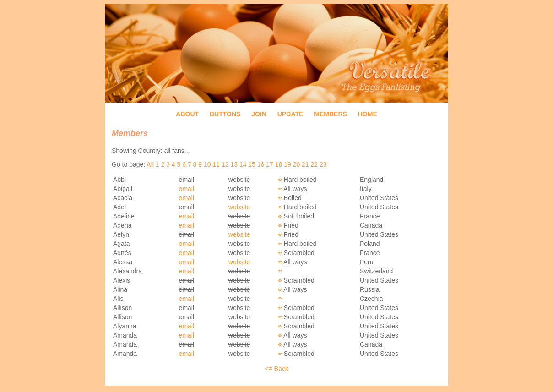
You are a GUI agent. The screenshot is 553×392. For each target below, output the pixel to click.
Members (331, 114)
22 (314, 164)
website (239, 207)
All (150, 164)
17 (270, 164)
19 (287, 164)
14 (243, 164)
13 (234, 164)
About (187, 114)
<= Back (276, 369)
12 (225, 164)
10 (207, 164)
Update (290, 114)
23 (323, 164)
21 (305, 164)
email (187, 189)
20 (297, 164)
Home (368, 114)
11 (216, 164)
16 (261, 164)
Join (259, 114)
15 (252, 164)
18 (279, 164)
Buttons (225, 114)
